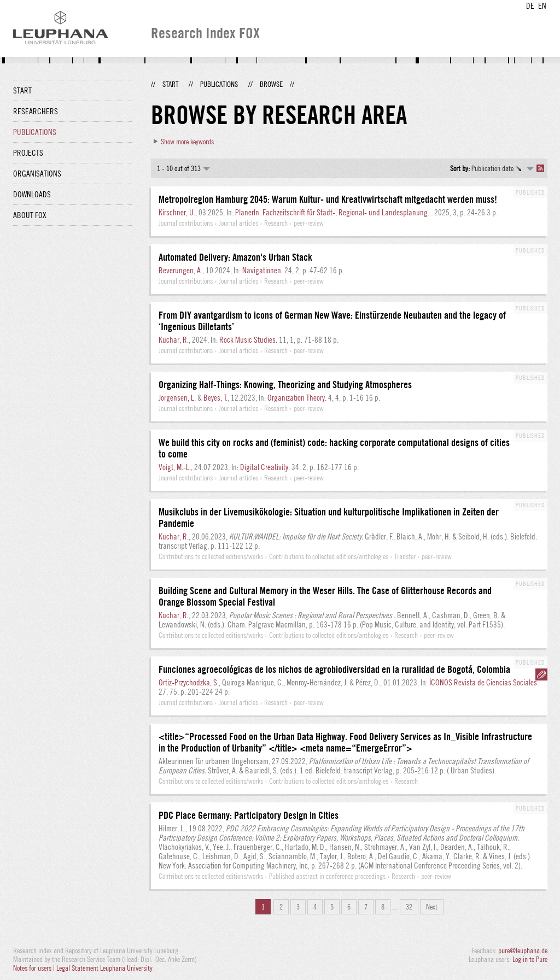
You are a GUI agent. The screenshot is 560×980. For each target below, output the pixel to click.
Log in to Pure (530, 959)
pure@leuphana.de (523, 950)
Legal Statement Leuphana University (104, 968)
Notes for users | (35, 968)
